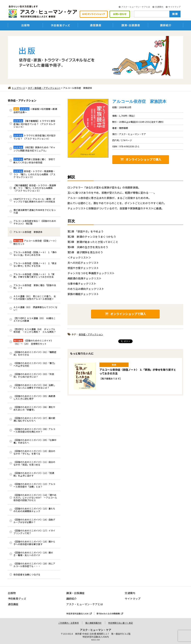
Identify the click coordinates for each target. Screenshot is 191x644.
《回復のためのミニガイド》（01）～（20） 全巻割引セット (33, 342)
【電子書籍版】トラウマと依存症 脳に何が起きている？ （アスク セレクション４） (34, 124)
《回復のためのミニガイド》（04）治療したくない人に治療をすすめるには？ (34, 386)
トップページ (17, 88)
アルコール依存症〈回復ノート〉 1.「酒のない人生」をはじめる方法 (35, 253)
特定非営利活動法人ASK (79, 613)
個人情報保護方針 (93, 623)
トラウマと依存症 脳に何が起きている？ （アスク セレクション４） (35, 137)
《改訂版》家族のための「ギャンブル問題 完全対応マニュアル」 (34, 149)
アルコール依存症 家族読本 (28, 232)
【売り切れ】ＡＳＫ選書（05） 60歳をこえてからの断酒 (35, 319)
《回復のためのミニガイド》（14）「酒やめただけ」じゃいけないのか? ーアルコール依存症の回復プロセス (35, 497)
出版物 (12, 593)
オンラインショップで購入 (141, 159)
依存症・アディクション (22, 100)
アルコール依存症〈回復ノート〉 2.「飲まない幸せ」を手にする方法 (35, 264)
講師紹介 (71, 599)
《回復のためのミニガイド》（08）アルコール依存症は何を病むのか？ (34, 430)
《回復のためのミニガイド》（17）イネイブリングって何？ (34, 532)
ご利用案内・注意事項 (68, 623)
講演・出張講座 (75, 593)
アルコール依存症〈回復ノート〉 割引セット (36, 242)
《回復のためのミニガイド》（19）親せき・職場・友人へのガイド (33, 554)
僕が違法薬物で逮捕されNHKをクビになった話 (35, 211)
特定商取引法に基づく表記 (120, 623)
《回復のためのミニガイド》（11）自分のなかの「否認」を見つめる (34, 463)
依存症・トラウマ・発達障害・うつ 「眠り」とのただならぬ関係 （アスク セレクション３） (34, 174)
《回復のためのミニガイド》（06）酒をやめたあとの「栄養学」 (34, 408)
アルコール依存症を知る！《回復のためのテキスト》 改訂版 (35, 222)
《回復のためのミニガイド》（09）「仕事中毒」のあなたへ (35, 441)
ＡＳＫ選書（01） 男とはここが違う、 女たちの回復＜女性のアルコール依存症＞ (35, 297)
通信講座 (13, 604)
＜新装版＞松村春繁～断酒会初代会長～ (35, 110)
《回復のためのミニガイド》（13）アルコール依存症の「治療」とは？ (34, 485)
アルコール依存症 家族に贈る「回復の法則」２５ (35, 286)
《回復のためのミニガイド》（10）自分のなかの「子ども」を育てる (34, 452)
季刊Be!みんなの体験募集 (110, 613)
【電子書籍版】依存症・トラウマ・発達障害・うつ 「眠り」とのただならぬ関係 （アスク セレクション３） (35, 188)
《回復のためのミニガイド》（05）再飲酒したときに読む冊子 (34, 397)
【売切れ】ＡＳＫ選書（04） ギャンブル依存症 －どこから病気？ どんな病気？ (35, 330)
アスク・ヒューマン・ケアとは (134, 7)
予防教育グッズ (17, 599)
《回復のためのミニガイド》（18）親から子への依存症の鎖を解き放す (34, 543)
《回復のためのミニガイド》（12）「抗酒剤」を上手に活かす (34, 474)
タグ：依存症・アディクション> (44, 88)
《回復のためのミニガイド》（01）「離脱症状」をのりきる (35, 353)
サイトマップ (173, 7)
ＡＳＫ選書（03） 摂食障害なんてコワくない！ (35, 308)
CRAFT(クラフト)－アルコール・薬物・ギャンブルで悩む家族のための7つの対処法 (34, 200)
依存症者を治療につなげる (27, 574)
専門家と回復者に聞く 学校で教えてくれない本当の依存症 (34, 161)
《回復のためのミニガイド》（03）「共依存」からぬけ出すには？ (34, 375)
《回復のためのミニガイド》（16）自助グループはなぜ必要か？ (34, 521)
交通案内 (158, 7)
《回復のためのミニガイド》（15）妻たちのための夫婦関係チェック (34, 510)
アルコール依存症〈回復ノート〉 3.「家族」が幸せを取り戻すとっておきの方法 (34, 275)
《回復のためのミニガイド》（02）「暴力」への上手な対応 (35, 364)
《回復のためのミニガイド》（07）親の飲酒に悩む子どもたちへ (34, 419)
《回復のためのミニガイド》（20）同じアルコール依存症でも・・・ (34, 565)
